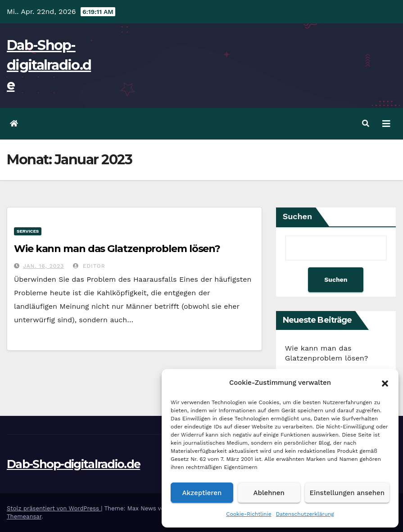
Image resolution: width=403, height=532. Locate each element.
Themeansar (24, 516)
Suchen (298, 216)
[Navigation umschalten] (386, 124)
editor (89, 266)
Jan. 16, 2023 (43, 266)
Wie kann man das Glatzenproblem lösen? (117, 249)
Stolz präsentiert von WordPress (54, 508)
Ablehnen (269, 493)
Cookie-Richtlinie (249, 514)
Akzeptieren (202, 493)
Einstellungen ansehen (347, 493)
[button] (385, 383)
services (28, 231)
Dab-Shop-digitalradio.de (49, 65)
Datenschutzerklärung (305, 514)
